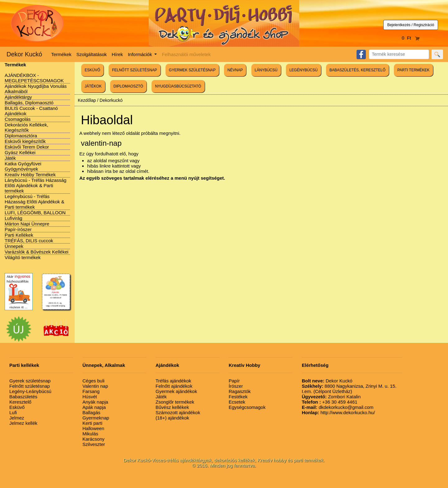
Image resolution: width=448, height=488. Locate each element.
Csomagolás (18, 119)
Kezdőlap (87, 100)
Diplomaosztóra (21, 136)
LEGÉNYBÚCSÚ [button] (303, 70)
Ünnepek (14, 246)
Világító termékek (23, 257)
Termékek (61, 54)
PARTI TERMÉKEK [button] (413, 70)
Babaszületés (23, 397)
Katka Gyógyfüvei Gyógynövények (23, 166)
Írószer (236, 386)
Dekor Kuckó (24, 54)
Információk (141, 54)
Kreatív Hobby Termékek (30, 175)
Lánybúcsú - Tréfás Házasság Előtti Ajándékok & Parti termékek (35, 185)
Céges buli (93, 381)
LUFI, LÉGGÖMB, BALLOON (35, 213)
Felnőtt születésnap (30, 386)
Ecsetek (237, 402)
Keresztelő (20, 402)
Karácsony (93, 439)
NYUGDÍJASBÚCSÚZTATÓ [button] (178, 86)
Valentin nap (95, 386)
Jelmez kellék (23, 423)
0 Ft (411, 38)
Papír (234, 381)
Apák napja (94, 407)
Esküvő (17, 407)
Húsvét (90, 397)
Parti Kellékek (19, 235)
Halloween (93, 428)
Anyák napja (95, 402)
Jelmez (17, 418)
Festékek (238, 397)
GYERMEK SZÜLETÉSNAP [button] (192, 70)
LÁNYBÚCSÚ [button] (266, 70)
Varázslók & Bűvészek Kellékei (37, 252)
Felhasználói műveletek (186, 54)
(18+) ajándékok (172, 418)
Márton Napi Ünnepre (27, 224)
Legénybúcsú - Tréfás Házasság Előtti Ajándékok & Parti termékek (35, 202)
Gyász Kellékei (20, 152)
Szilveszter (94, 444)
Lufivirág (14, 218)
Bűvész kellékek (172, 407)
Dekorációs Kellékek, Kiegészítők (26, 127)
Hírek (117, 54)
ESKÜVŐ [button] (92, 70)
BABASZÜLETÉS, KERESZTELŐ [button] (357, 70)
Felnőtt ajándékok (174, 386)
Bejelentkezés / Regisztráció (411, 25)
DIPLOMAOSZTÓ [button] (128, 86)
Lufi (13, 412)
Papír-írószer (18, 229)
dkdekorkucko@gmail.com (338, 407)
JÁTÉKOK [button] (93, 86)
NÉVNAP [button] (235, 70)
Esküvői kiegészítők (25, 141)
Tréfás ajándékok (173, 381)
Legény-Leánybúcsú (30, 391)
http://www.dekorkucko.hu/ (338, 412)
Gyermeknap (96, 418)
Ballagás (91, 412)
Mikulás (90, 434)
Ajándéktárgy (18, 97)
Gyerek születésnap (30, 381)
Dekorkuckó (111, 100)
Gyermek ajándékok (176, 391)
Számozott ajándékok (178, 412)
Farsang (91, 391)
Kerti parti (92, 423)
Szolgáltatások (92, 54)
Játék (10, 158)
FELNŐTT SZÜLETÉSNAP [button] (134, 70)
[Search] (399, 54)
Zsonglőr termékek (175, 402)
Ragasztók (240, 391)
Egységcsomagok (247, 407)
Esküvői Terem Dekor (27, 147)
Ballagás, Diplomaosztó (29, 103)
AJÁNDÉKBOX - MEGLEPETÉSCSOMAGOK (34, 78)
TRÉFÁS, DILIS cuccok (29, 241)
